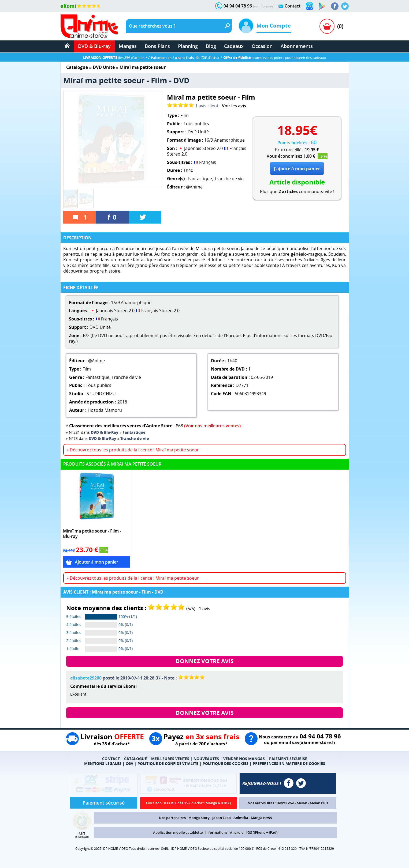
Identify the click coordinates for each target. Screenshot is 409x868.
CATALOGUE (135, 759)
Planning (188, 46)
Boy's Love (285, 803)
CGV (129, 763)
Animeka (241, 818)
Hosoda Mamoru (105, 410)
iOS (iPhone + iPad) (262, 832)
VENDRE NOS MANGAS (244, 759)
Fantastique (200, 179)
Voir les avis (234, 106)
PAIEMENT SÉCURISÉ (288, 759)
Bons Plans (157, 46)
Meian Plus (319, 803)
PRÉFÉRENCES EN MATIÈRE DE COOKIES (289, 763)
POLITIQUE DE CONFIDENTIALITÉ (168, 763)
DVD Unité (104, 67)
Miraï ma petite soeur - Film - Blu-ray (92, 534)
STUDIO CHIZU (101, 394)
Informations (216, 832)
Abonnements (297, 46)
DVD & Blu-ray (94, 46)
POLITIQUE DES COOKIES (226, 763)
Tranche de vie (229, 179)
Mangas (128, 46)
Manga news (261, 818)
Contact (293, 6)
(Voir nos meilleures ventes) (212, 426)
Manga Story (199, 818)
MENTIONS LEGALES (103, 763)
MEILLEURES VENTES (170, 759)
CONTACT (111, 759)
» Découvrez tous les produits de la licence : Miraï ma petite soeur (133, 450)
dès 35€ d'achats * (115, 58)
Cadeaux (234, 46)
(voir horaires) (264, 6)
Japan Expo (222, 818)
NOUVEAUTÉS (206, 759)
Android (237, 832)
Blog (211, 46)
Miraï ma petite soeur (143, 67)
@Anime (194, 187)
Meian (302, 803)
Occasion (262, 46)
